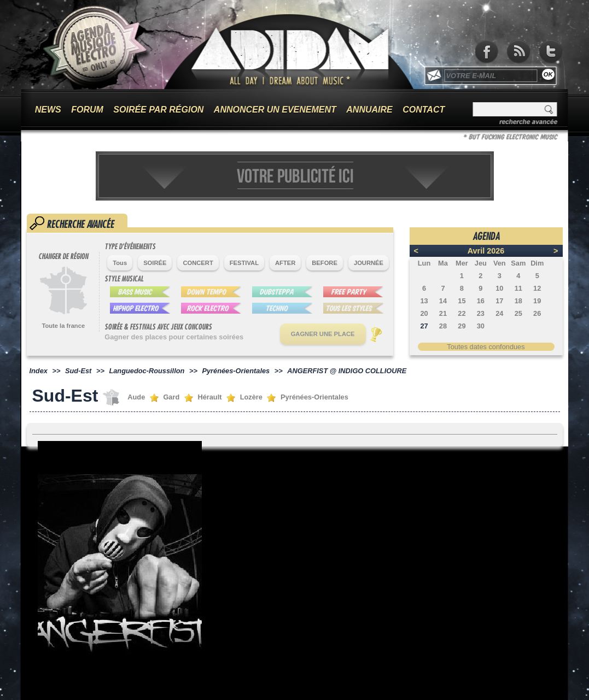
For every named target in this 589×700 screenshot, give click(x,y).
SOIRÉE (155, 263)
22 (462, 313)
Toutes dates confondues (486, 347)
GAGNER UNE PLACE (323, 334)
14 (443, 301)
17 (499, 301)
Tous (120, 263)
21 (443, 313)
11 (518, 288)
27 (424, 326)
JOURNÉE (369, 263)
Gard (171, 397)
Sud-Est (78, 371)
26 (537, 313)
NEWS (48, 110)
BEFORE (325, 263)
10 (499, 288)
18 (518, 301)
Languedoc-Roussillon (147, 371)
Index (39, 371)
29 (462, 326)
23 (481, 313)
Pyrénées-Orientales (236, 371)
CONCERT (198, 263)
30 (481, 326)
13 (424, 301)
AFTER (285, 263)
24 (499, 313)
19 (537, 301)
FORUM (87, 110)
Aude (136, 397)
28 (443, 326)
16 (481, 301)
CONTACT (424, 110)
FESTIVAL (244, 263)
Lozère (251, 397)
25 (518, 313)
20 (424, 313)
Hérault (209, 397)
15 (462, 301)
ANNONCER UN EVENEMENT (275, 110)
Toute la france (63, 326)
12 (537, 288)
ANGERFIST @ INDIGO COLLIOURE (347, 371)
